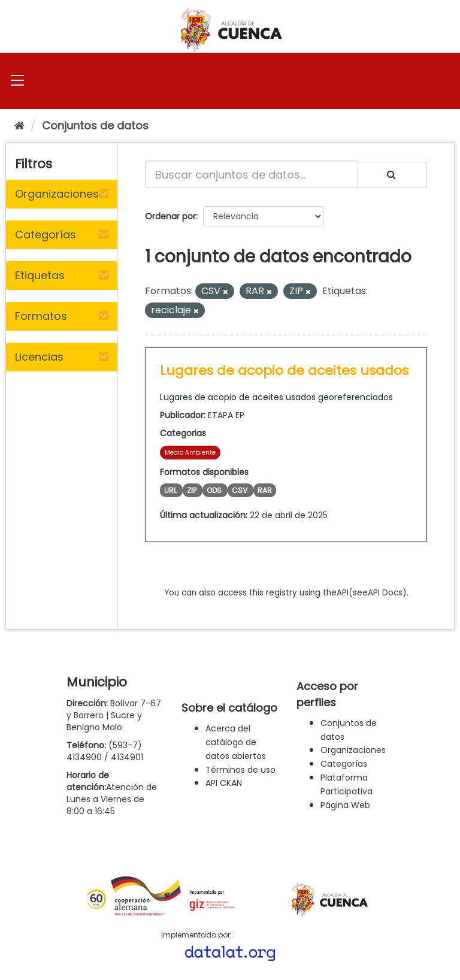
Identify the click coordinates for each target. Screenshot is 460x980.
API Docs (385, 593)
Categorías (344, 764)
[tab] (62, 194)
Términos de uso (240, 770)
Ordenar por (170, 216)
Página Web (345, 805)
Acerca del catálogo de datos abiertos (236, 742)
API (343, 593)
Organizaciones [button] (57, 194)
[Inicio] (19, 125)
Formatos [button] (41, 316)
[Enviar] (392, 175)
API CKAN (224, 783)
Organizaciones (353, 750)
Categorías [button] (46, 235)
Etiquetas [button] (40, 275)
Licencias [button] (39, 357)
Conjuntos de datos (95, 125)
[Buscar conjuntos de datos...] (252, 174)
